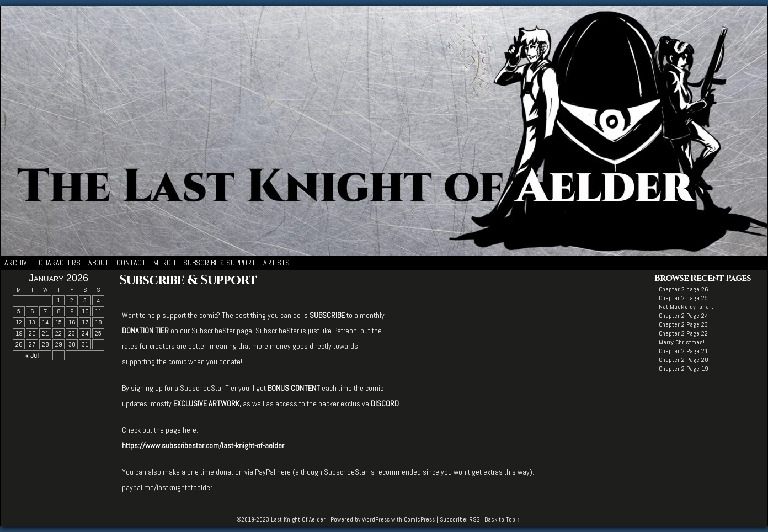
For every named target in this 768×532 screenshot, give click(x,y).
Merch (164, 263)
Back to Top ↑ (502, 519)
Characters (60, 263)
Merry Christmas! (682, 342)
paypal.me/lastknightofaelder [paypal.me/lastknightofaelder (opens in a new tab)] (167, 487)
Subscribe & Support (219, 263)
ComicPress (419, 519)
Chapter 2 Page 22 (683, 333)
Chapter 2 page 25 (683, 298)
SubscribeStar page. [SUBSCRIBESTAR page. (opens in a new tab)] (223, 331)
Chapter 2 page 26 (684, 289)
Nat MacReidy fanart (686, 307)
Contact (131, 263)
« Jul (32, 355)
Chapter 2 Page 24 (683, 316)
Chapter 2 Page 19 (684, 369)
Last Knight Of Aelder (298, 519)
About (98, 263)
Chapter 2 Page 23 (683, 324)
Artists (276, 263)
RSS (474, 519)
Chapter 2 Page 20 (684, 360)
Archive (18, 263)
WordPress (376, 519)
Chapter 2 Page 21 (683, 351)
